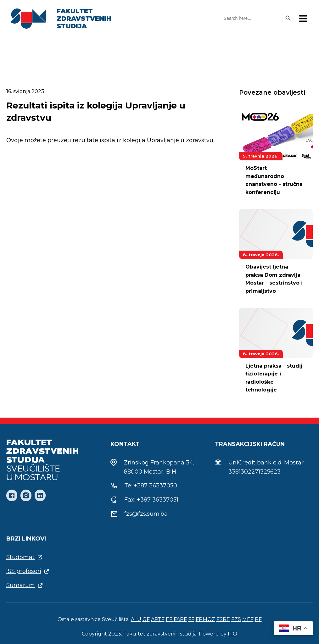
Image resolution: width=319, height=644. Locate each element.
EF (170, 619)
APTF (158, 619)
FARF (180, 619)
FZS (236, 619)
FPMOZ (205, 619)
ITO (232, 634)
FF (191, 619)
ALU (136, 619)
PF (258, 619)
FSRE (223, 619)
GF (146, 619)
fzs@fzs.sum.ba (146, 514)
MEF (248, 619)
